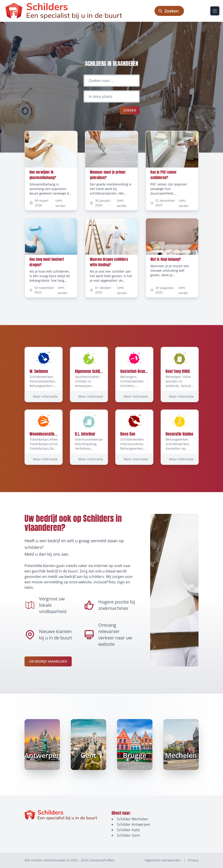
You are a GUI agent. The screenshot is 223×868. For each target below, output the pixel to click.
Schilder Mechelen (132, 819)
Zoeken (130, 110)
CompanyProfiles (102, 860)
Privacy (193, 860)
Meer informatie (45, 396)
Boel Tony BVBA (178, 371)
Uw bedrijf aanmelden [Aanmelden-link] (48, 661)
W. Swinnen (39, 371)
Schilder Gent (128, 835)
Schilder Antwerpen (134, 824)
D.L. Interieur (85, 434)
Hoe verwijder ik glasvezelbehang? (43, 175)
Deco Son (128, 434)
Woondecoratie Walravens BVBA (55, 434)
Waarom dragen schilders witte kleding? (109, 262)
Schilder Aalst (128, 830)
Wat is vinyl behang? (166, 259)
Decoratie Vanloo (179, 434)
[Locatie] (112, 96)
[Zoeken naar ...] (112, 81)
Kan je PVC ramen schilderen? (163, 175)
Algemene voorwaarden (163, 860)
